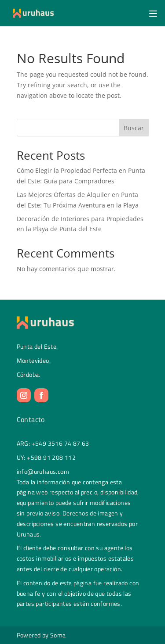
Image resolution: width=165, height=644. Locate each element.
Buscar (134, 128)
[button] (152, 13)
